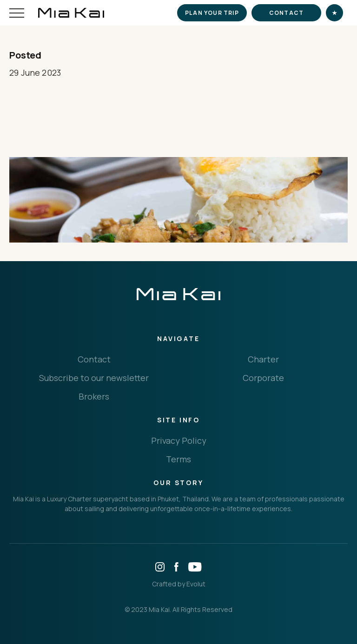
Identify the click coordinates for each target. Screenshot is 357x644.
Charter (263, 359)
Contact (286, 13)
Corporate (263, 378)
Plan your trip (212, 13)
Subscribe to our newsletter (94, 378)
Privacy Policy (179, 440)
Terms (178, 459)
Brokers (94, 396)
